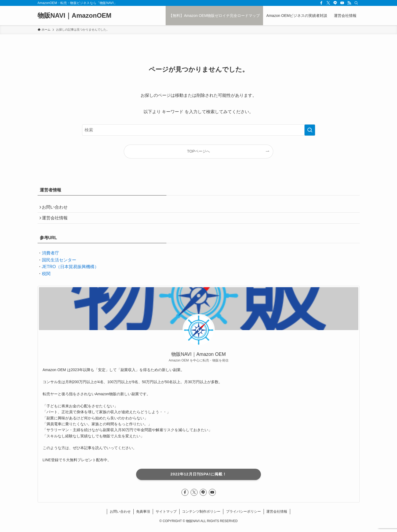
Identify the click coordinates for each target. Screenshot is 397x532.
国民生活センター (59, 264)
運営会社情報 (57, 221)
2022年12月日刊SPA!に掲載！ (198, 478)
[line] (335, 3)
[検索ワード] (199, 130)
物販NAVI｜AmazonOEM (75, 16)
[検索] (356, 3)
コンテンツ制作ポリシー (201, 515)
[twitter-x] (328, 3)
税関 (46, 277)
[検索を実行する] (310, 130)
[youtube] (342, 3)
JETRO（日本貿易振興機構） (70, 271)
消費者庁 (50, 257)
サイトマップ (166, 515)
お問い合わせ (57, 208)
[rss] (349, 3)
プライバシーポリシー (243, 515)
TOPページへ (198, 151)
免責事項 (143, 515)
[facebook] (321, 3)
